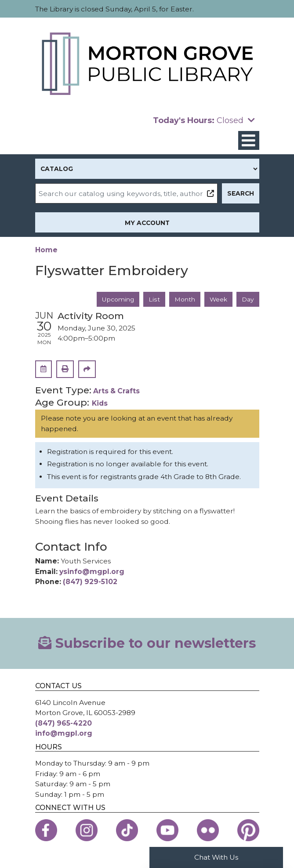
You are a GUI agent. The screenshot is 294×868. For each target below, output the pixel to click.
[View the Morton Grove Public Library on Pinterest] (248, 830)
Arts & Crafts (116, 391)
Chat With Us (216, 857)
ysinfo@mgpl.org (92, 572)
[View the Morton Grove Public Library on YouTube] (167, 830)
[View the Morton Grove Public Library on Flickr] (208, 830)
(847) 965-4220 (64, 723)
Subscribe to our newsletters (147, 643)
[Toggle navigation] (249, 140)
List (154, 299)
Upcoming (118, 299)
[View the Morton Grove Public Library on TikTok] (127, 830)
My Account (147, 223)
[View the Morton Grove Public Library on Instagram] (87, 830)
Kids (100, 403)
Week (218, 299)
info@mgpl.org (64, 733)
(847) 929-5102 (90, 582)
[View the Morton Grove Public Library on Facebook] (46, 830)
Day (248, 299)
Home (46, 250)
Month (185, 299)
